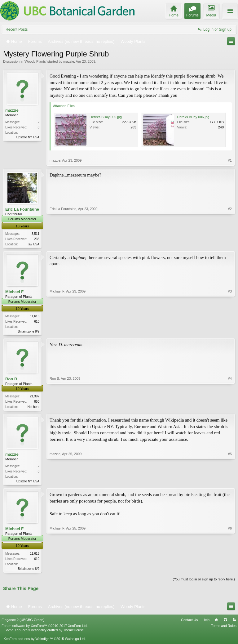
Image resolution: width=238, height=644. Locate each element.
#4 (230, 407)
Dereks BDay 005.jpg (106, 117)
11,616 (35, 317)
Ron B (11, 380)
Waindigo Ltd (75, 642)
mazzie (69, 61)
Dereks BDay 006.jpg (193, 117)
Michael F (14, 292)
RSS (234, 623)
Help (206, 623)
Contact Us (189, 623)
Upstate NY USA (28, 137)
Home (216, 623)
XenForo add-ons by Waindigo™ (28, 642)
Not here (33, 408)
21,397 (35, 398)
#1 (230, 160)
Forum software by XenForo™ (45, 628)
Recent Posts (17, 29)
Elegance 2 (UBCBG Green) (23, 623)
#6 (230, 570)
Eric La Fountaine (22, 209)
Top (225, 623)
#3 (230, 331)
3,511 (35, 234)
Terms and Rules (224, 628)
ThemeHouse (73, 633)
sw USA (34, 244)
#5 (230, 482)
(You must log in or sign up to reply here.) (204, 582)
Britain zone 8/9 (29, 332)
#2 (230, 244)
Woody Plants (35, 61)
